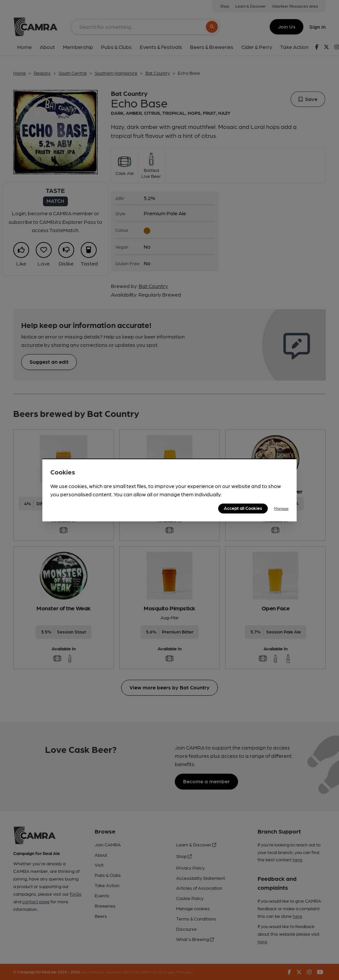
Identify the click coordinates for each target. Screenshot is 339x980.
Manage (281, 508)
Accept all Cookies (243, 508)
